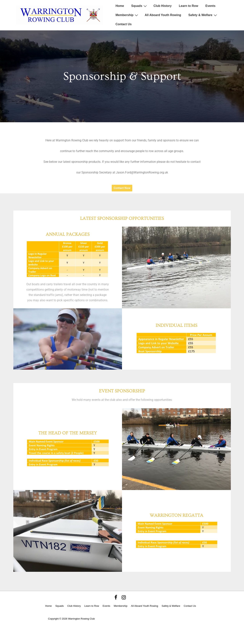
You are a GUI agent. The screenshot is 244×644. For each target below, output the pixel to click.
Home (120, 6)
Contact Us (124, 24)
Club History (163, 6)
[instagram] (124, 599)
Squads (139, 6)
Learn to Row (188, 6)
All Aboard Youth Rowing (163, 15)
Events (210, 6)
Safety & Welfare (203, 15)
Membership (127, 15)
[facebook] (117, 599)
